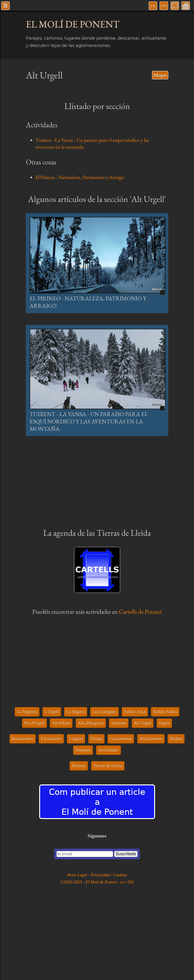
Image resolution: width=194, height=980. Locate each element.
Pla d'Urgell (34, 801)
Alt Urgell (143, 801)
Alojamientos (151, 817)
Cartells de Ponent (140, 690)
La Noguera (27, 790)
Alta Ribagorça (91, 801)
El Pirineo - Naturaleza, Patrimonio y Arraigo (80, 177)
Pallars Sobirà (165, 790)
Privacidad (101, 953)
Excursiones (51, 817)
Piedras (176, 817)
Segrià (164, 801)
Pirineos (79, 844)
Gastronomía (121, 817)
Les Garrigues (104, 790)
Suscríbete (126, 932)
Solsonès (119, 801)
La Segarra (76, 790)
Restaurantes (23, 817)
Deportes (83, 828)
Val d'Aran (61, 801)
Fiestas (96, 817)
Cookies (120, 953)
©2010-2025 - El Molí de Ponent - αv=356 (97, 960)
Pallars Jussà (135, 790)
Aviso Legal (78, 953)
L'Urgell (52, 790)
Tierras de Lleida (108, 844)
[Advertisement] (97, 226)
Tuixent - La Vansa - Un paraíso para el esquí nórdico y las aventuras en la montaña (89, 500)
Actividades (109, 828)
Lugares (76, 817)
